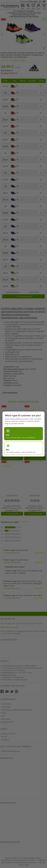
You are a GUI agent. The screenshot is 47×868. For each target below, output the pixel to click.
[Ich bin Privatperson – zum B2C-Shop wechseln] (23, 448)
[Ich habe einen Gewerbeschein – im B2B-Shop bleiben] (23, 434)
